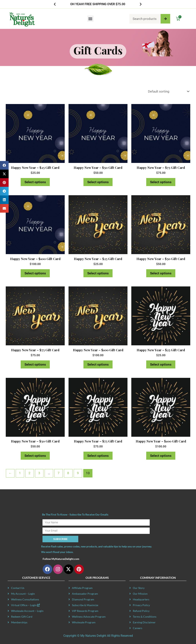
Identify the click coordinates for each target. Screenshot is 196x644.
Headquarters (141, 599)
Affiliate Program (82, 588)
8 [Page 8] (68, 473)
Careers (138, 628)
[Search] (165, 19)
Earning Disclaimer (144, 622)
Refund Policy (141, 611)
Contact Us (18, 588)
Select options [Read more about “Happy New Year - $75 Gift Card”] (161, 182)
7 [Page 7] (59, 473)
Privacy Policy (141, 605)
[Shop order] (168, 91)
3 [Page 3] (39, 473)
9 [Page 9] (78, 473)
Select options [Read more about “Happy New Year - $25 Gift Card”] (35, 182)
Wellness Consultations (25, 599)
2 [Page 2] (29, 473)
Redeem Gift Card (22, 617)
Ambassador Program (85, 594)
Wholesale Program (84, 622)
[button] (55, 4)
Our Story (139, 588)
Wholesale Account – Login (27, 611)
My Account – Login (23, 594)
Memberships (19, 622)
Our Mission (140, 594)
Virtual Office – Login (25, 605)
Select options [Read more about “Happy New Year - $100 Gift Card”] (35, 273)
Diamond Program (83, 599)
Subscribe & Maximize (85, 605)
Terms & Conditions (145, 617)
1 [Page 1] (20, 473)
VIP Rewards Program (85, 611)
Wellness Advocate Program (89, 617)
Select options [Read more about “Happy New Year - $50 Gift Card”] (98, 182)
